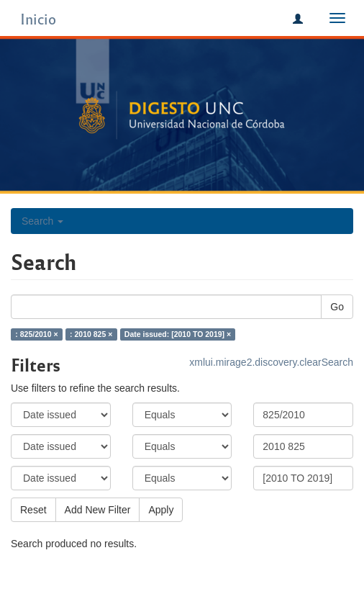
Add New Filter (98, 510)
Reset (33, 510)
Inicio (38, 18)
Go (337, 307)
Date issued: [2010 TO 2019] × (178, 334)
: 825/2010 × (36, 334)
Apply (161, 510)
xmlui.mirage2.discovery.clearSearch (271, 362)
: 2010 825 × (91, 334)
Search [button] (42, 221)
